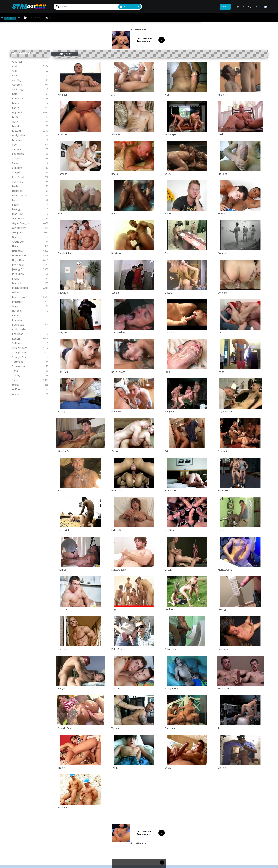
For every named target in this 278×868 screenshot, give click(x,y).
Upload (225, 7)
